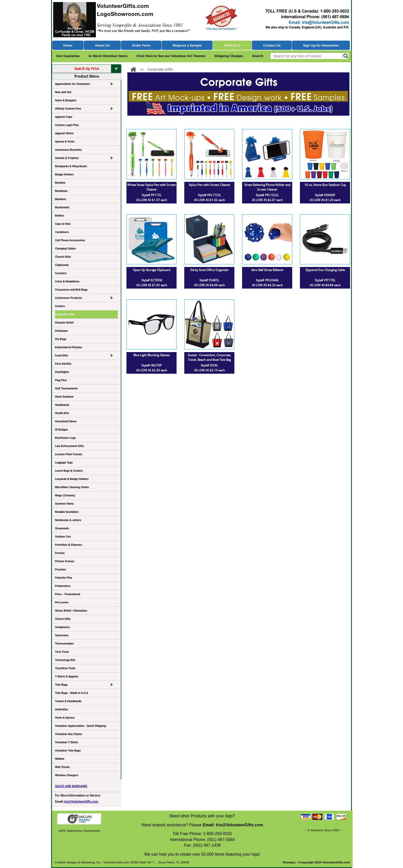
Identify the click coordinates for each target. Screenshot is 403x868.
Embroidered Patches (69, 347)
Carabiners (62, 232)
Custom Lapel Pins (67, 125)
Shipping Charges (229, 56)
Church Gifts (63, 257)
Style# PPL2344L (267, 280)
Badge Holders (64, 175)
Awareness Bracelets (68, 150)
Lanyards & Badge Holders (72, 479)
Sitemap (289, 862)
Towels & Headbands (68, 701)
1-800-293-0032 (217, 834)
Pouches (61, 570)
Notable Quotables (67, 512)
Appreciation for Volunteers (86, 85)
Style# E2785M (152, 280)
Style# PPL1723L (209, 195)
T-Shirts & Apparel (67, 677)
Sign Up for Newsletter (321, 45)
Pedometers (63, 586)
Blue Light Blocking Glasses (152, 355)
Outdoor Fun (63, 537)
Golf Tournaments (66, 388)
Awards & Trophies (86, 159)
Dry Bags (61, 339)
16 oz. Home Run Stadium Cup (325, 185)
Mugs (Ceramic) (65, 495)
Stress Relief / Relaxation (71, 611)
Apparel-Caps (64, 117)
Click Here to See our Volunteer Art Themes (171, 56)
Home (68, 45)
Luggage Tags (64, 463)
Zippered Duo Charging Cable (325, 270)
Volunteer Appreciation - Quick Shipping (80, 726)
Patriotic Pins (64, 578)
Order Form (141, 45)
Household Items (66, 421)
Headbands (62, 405)
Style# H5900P (325, 195)
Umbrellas (61, 709)
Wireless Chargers (67, 775)
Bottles (59, 216)
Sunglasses (62, 627)
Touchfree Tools (65, 668)
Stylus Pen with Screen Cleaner (209, 185)
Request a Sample (187, 45)
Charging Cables (65, 249)
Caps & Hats (63, 224)
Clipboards (62, 265)
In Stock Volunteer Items (108, 56)
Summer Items (64, 504)
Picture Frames (65, 561)
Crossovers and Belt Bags (71, 290)
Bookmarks (62, 207)
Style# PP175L (152, 195)
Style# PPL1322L (267, 195)
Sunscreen (62, 635)
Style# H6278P (152, 365)
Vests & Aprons (65, 718)
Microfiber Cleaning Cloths (72, 487)
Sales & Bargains (66, 100)
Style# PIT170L (325, 280)
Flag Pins (61, 380)
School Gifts (63, 619)
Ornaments (62, 528)
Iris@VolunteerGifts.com (81, 802)
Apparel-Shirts (64, 133)
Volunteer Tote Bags (68, 751)
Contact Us (272, 45)
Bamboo (60, 183)
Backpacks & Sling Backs (71, 166)
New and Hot (63, 92)
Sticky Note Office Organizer (209, 270)
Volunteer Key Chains (69, 734)
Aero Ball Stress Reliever (267, 270)
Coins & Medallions (67, 281)
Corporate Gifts (65, 314)
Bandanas (61, 191)
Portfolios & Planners (69, 545)
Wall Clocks (62, 767)
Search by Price (98, 69)
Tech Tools (62, 652)
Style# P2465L (209, 280)
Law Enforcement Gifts (70, 446)
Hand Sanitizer (64, 397)
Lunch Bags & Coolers (69, 471)
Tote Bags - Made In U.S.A (72, 693)
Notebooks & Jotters (68, 520)
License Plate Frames (69, 454)
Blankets (61, 199)
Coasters (61, 273)
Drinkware (61, 331)
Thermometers (65, 644)
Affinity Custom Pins (86, 110)
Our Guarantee (68, 56)
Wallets (60, 759)
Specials (232, 45)
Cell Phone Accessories (70, 240)
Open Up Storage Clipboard (152, 270)
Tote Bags (86, 686)
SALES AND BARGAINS (71, 786)
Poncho (60, 553)
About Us (102, 45)
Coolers (60, 306)
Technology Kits (65, 660)
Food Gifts (86, 356)
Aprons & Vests (65, 142)
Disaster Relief (64, 323)
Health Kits (62, 413)
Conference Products (86, 299)
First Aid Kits (63, 364)
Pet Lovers (62, 602)
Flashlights (62, 372)
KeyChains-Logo (65, 438)
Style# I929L (209, 365)
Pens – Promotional (68, 594)
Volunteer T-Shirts (67, 742)
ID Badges (61, 430)
